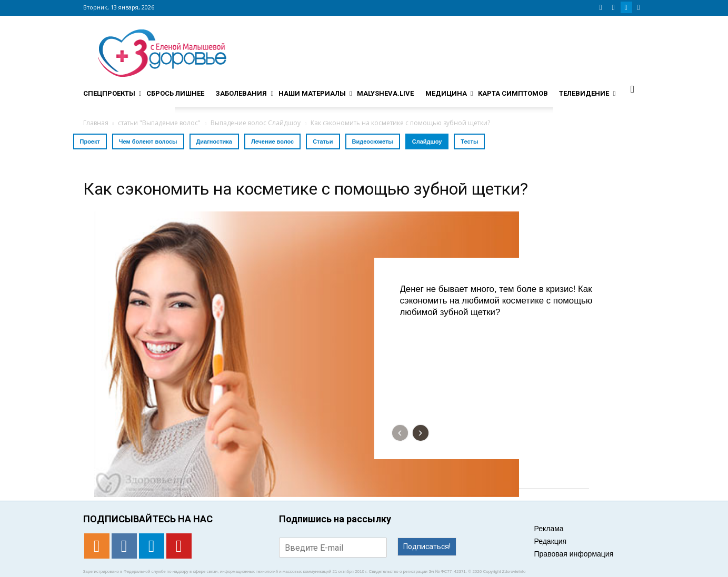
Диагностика (214, 141)
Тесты (469, 141)
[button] (633, 89)
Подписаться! (427, 546)
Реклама (549, 529)
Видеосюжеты (373, 141)
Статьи (323, 141)
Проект (90, 141)
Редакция (551, 541)
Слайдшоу (427, 141)
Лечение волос (272, 141)
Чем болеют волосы (148, 141)
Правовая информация (574, 554)
